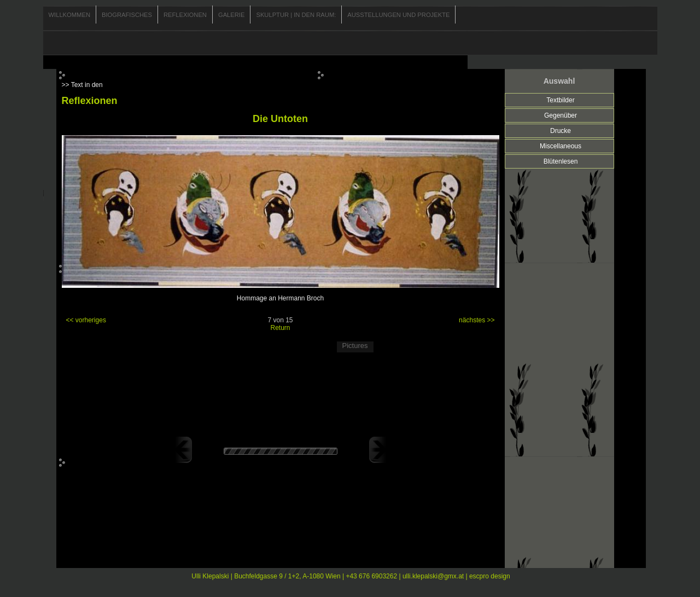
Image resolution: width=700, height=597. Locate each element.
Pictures (355, 346)
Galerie (232, 15)
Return (280, 328)
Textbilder (560, 100)
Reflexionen (185, 15)
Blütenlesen (561, 161)
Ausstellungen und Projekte (398, 15)
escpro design (490, 576)
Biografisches (127, 15)
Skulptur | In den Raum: (296, 15)
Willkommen (69, 15)
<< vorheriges (86, 320)
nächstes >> (477, 320)
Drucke (561, 131)
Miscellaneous (561, 146)
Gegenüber (561, 115)
